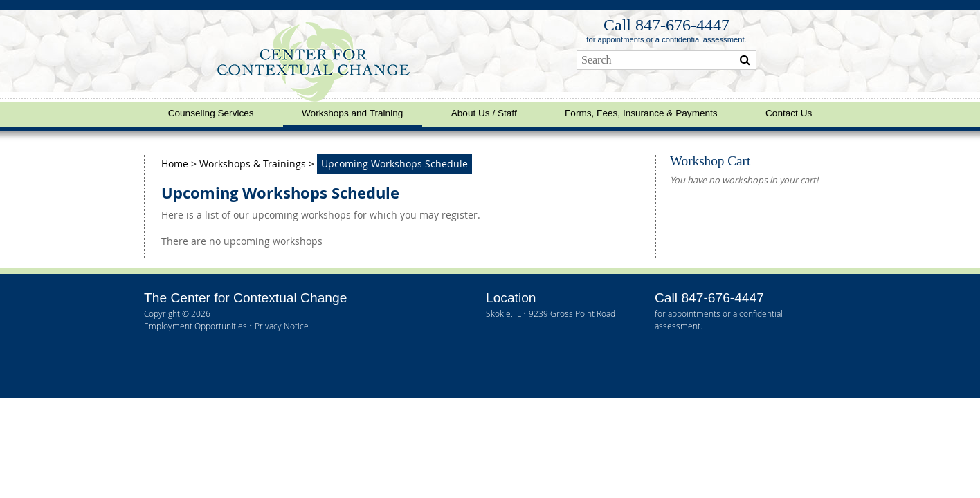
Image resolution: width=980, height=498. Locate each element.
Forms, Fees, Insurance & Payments (641, 113)
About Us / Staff (484, 113)
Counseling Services (211, 113)
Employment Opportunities (196, 326)
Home (176, 164)
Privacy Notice (282, 326)
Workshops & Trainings (253, 164)
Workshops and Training (352, 113)
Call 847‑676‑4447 (666, 25)
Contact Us (789, 113)
